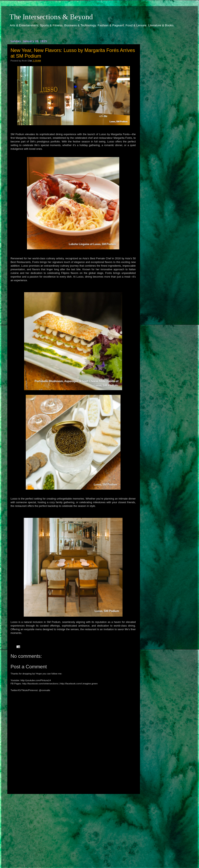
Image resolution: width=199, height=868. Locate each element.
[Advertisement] (73, 827)
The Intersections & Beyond (51, 17)
